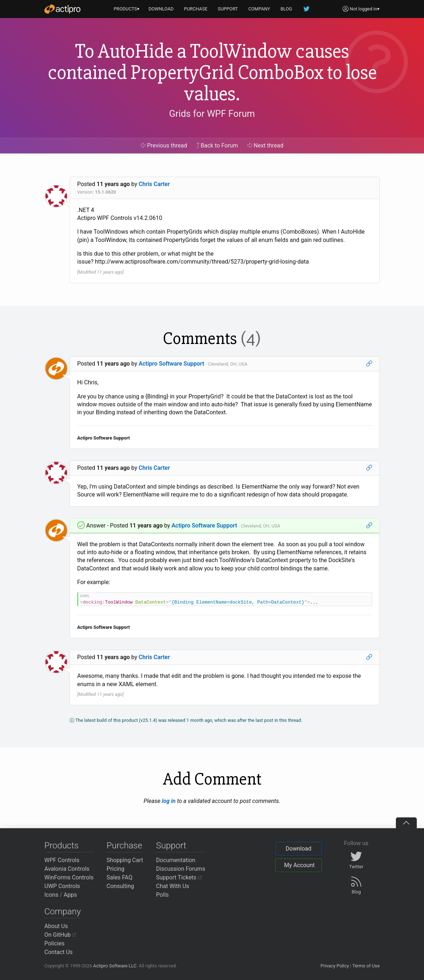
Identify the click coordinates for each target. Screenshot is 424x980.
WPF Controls (62, 860)
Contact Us (59, 952)
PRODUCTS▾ (127, 9)
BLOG (286, 9)
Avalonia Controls (67, 869)
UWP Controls (62, 886)
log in (169, 801)
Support (171, 846)
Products (61, 846)
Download (298, 849)
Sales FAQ (120, 877)
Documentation (176, 860)
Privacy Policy (335, 966)
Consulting (120, 886)
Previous (164, 145)
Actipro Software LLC (115, 966)
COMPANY (259, 9)
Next (266, 145)
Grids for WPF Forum (212, 114)
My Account (299, 865)
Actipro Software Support (172, 364)
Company (63, 911)
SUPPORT (228, 9)
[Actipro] (62, 9)
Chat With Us (173, 886)
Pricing (116, 869)
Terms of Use (366, 966)
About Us (56, 926)
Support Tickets (179, 877)
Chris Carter (154, 184)
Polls (162, 895)
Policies (54, 943)
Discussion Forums (181, 869)
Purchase (125, 846)
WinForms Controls (69, 877)
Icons (51, 895)
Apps (70, 895)
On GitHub (60, 935)
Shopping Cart (125, 860)
